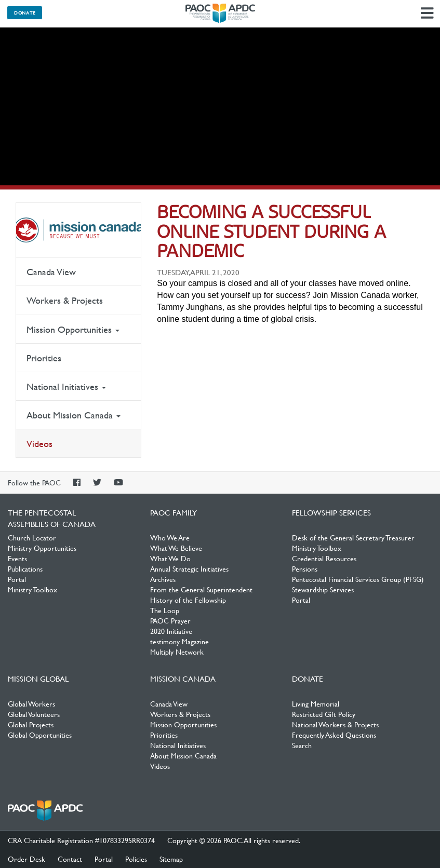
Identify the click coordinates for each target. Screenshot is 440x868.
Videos (39, 444)
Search (302, 745)
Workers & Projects (65, 300)
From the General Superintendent (201, 589)
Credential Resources (324, 558)
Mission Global (38, 679)
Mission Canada (78, 230)
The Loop (165, 610)
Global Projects (31, 724)
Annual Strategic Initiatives (189, 568)
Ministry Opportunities (42, 548)
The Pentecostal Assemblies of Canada (220, 13)
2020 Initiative (171, 631)
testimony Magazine (179, 641)
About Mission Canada (74, 415)
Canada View (51, 272)
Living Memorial (316, 703)
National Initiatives (66, 386)
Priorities (44, 358)
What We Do (170, 558)
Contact (70, 859)
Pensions (305, 568)
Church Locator (32, 537)
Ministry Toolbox (32, 589)
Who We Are (170, 537)
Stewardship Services (323, 589)
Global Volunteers (34, 714)
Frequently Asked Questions (334, 735)
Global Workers (31, 703)
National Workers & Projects (335, 724)
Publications (25, 568)
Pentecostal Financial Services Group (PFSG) (358, 579)
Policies (136, 859)
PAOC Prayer (170, 620)
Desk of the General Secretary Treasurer (353, 537)
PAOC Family (174, 512)
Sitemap (171, 859)
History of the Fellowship (188, 600)
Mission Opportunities (73, 329)
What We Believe (176, 548)
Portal (17, 579)
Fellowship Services (331, 512)
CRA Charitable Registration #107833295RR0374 (81, 840)
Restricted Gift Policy (324, 714)
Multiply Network (177, 652)
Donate (25, 12)
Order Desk (26, 859)
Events (17, 558)
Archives (163, 579)
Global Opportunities (40, 735)
